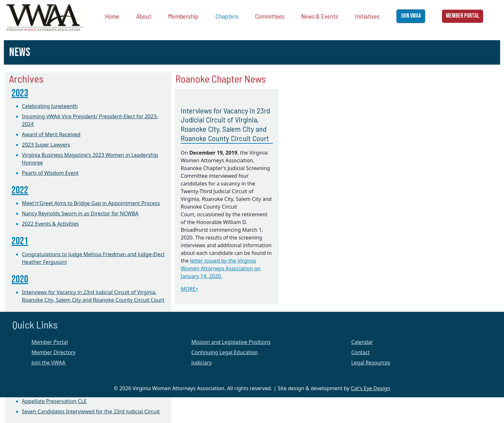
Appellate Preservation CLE (54, 401)
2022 (20, 190)
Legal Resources (371, 363)
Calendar (362, 342)
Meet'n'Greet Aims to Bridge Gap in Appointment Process (91, 203)
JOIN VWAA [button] (411, 16)
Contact (361, 352)
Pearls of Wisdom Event (50, 173)
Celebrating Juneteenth (50, 106)
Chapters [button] (227, 16)
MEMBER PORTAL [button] (463, 16)
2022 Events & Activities (50, 224)
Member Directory (54, 352)
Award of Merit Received (51, 134)
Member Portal (50, 342)
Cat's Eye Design (370, 388)
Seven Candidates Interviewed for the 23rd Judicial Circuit (91, 411)
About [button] (144, 16)
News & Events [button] (320, 16)
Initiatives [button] (367, 16)
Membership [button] (183, 16)
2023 (20, 93)
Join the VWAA (48, 363)
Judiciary (202, 363)
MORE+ (189, 289)
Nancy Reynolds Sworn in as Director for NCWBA (80, 213)
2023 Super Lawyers (46, 145)
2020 (20, 279)
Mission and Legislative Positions (231, 342)
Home (112, 16)
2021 (20, 241)
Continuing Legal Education (225, 352)
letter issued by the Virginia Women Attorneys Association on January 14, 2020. (221, 268)
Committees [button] (270, 16)
